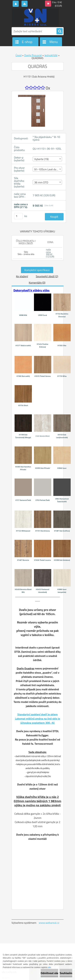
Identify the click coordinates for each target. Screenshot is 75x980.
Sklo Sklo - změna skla (26, 253)
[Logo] (35, 17)
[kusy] (18, 216)
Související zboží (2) (47, 276)
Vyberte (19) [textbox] (41, 159)
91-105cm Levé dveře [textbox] (47, 169)
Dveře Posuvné (33, 55)
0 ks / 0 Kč (57, 2)
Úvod (18, 55)
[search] (60, 31)
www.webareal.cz (49, 923)
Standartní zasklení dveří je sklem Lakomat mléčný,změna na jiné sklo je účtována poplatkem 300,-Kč (37, 719)
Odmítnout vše (50, 973)
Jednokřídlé (51, 55)
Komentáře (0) (37, 283)
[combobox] (47, 159)
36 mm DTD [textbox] (41, 182)
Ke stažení (22, 276)
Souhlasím (66, 973)
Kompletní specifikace (37, 270)
